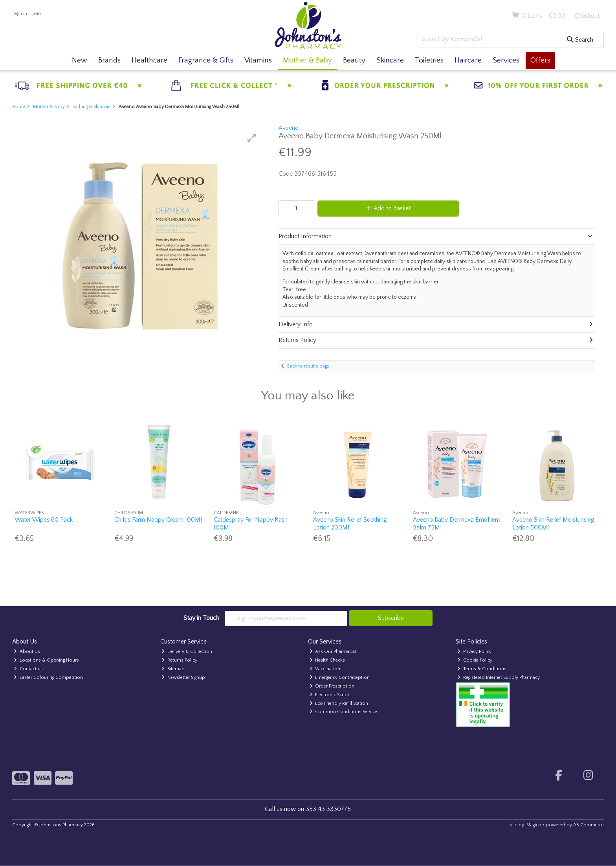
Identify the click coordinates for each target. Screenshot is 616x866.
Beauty (354, 60)
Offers (540, 60)
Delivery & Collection (187, 652)
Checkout (587, 16)
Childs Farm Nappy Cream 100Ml (158, 520)
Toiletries (429, 60)
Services (506, 60)
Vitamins (258, 60)
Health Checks (327, 660)
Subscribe (391, 618)
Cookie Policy (475, 660)
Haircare (468, 60)
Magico (534, 825)
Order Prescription (332, 686)
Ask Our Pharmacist (333, 652)
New (80, 60)
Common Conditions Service (344, 712)
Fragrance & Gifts (206, 60)
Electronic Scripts (331, 695)
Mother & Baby (307, 60)
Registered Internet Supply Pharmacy (499, 678)
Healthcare (149, 60)
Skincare (390, 60)
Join (37, 14)
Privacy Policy (474, 652)
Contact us (28, 669)
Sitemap (173, 669)
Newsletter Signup (183, 678)
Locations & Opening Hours (46, 660)
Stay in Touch (201, 618)
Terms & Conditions (482, 669)
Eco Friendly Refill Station (339, 703)
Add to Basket (388, 208)
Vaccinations (326, 669)
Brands (109, 60)
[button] (252, 138)
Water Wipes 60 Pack (44, 520)
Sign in (20, 14)
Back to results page (308, 366)
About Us (27, 652)
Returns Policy (179, 660)
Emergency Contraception (340, 678)
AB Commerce (588, 825)
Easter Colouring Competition (48, 678)
